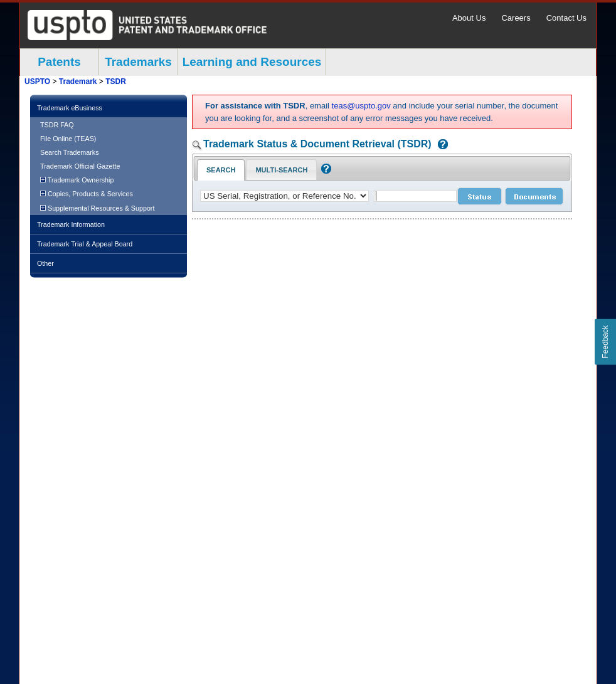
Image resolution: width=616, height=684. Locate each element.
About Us (469, 18)
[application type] (284, 196)
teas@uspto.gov (361, 106)
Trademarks (138, 62)
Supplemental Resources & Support (97, 208)
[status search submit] (480, 196)
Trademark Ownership (77, 180)
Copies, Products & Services (87, 194)
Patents (59, 62)
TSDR (116, 82)
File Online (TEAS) (68, 139)
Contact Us (566, 18)
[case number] (415, 196)
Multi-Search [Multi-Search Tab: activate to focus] (281, 170)
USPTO (37, 82)
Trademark (78, 82)
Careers (516, 18)
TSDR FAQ (57, 125)
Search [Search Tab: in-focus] (221, 170)
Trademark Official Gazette (80, 166)
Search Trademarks (70, 152)
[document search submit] (534, 196)
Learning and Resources (252, 62)
